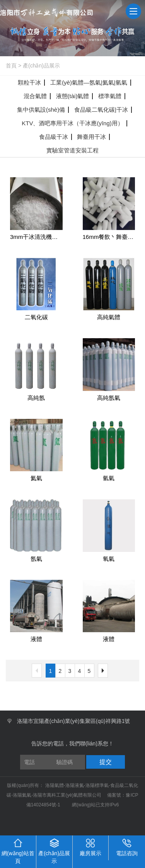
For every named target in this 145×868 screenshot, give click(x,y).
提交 (106, 762)
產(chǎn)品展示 (41, 66)
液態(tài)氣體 (73, 96)
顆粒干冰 (29, 82)
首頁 (11, 66)
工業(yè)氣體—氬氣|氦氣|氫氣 (89, 82)
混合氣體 (35, 96)
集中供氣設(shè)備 (41, 110)
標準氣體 (110, 96)
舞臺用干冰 (91, 137)
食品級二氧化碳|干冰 (101, 110)
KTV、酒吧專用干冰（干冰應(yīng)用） (72, 123)
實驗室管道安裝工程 (72, 150)
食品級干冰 (54, 137)
